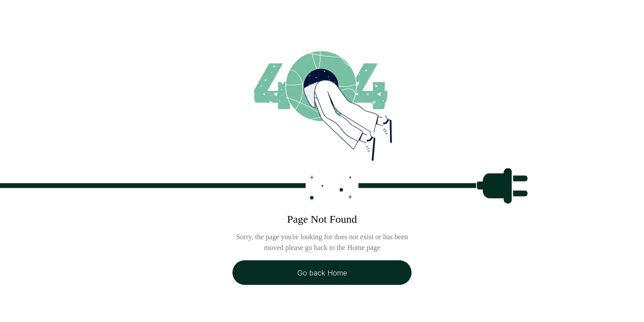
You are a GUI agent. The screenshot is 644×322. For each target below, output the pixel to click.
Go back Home (322, 273)
